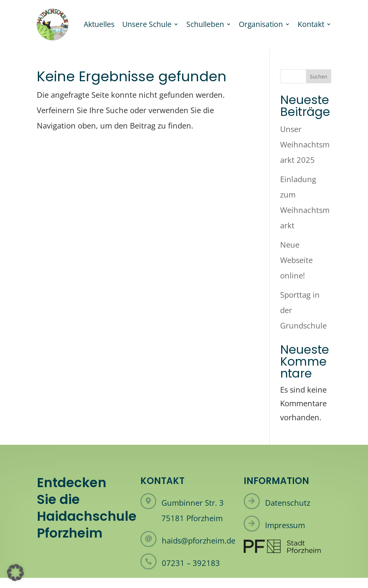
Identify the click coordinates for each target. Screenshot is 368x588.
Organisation (261, 24)
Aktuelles (99, 24)
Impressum (285, 525)
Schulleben (205, 24)
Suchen (319, 77)
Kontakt (311, 24)
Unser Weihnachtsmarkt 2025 (305, 144)
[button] (15, 573)
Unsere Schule (147, 24)
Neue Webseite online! (296, 260)
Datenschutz (288, 503)
